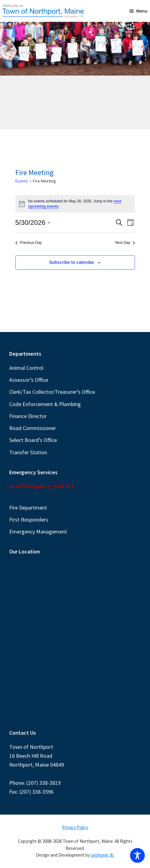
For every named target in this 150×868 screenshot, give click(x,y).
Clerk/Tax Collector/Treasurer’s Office (52, 392)
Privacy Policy (75, 827)
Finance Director (28, 416)
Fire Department (28, 508)
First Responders (29, 520)
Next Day (125, 243)
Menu (142, 11)
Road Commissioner (33, 428)
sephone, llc (103, 855)
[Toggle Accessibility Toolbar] (137, 855)
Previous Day (29, 243)
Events (22, 181)
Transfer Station (28, 452)
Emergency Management (38, 532)
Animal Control (26, 368)
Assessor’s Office (29, 380)
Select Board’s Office (33, 440)
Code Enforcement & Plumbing (45, 404)
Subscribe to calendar (72, 262)
